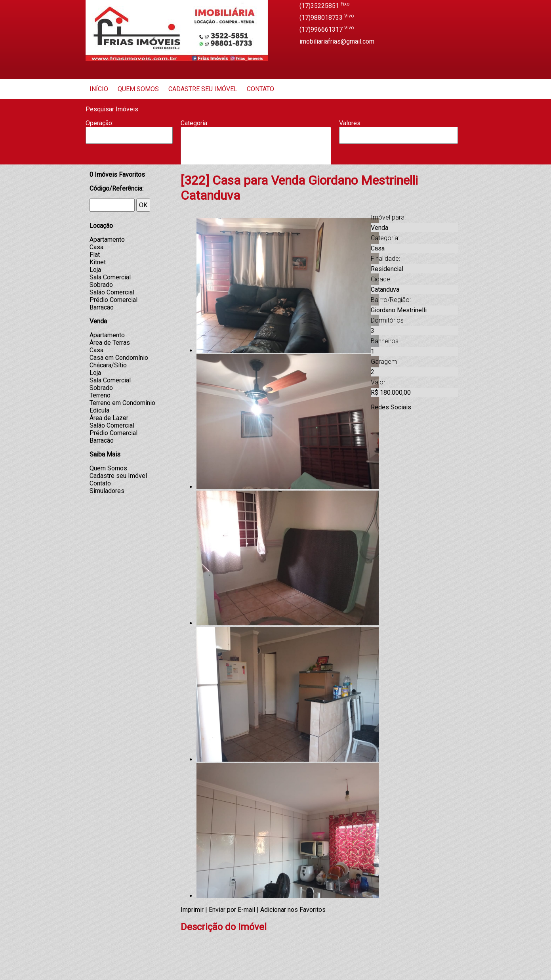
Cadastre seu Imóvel (203, 89)
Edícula (99, 410)
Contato (260, 89)
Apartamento (256, 135)
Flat (95, 255)
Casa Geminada (256, 159)
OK (143, 205)
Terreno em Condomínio (122, 403)
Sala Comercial (110, 277)
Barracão (256, 143)
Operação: (99, 123)
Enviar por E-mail (232, 910)
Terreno (100, 395)
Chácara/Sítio (108, 365)
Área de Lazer (109, 418)
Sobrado (101, 285)
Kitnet (98, 262)
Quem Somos (138, 89)
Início (99, 89)
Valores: (350, 123)
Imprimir (192, 910)
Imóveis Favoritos (117, 175)
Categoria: (194, 123)
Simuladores (107, 491)
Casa (256, 151)
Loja (95, 270)
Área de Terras (110, 343)
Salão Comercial (112, 292)
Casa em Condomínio (119, 358)
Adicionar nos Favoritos (293, 910)
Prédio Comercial (113, 300)
